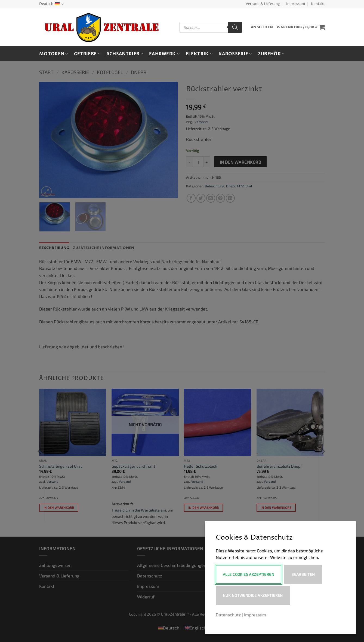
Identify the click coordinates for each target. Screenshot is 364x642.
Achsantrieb (125, 54)
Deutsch (52, 4)
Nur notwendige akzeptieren (253, 595)
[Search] (235, 27)
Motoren (54, 54)
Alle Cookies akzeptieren (249, 574)
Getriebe (87, 54)
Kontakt (318, 4)
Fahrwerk (164, 54)
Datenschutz (228, 615)
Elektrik (199, 54)
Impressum (296, 4)
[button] (262, 27)
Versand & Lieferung (263, 4)
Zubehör (271, 54)
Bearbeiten (304, 574)
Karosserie (235, 54)
